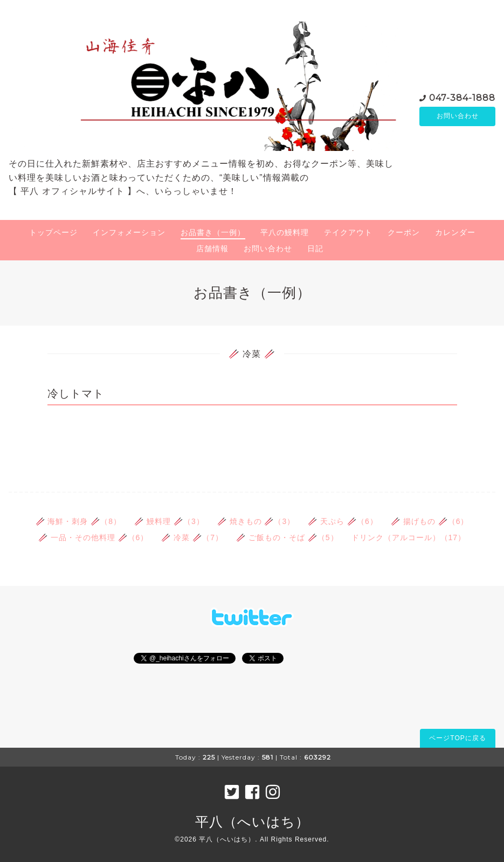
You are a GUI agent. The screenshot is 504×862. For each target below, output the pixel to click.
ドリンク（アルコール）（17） (409, 537)
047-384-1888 (462, 97)
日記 (315, 249)
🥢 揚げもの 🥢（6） (430, 521)
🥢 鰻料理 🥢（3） (169, 521)
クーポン (404, 232)
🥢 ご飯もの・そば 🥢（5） (287, 537)
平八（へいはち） (252, 822)
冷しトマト (76, 394)
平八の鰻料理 (285, 232)
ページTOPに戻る (457, 738)
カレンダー (455, 232)
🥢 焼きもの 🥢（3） (256, 521)
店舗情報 (212, 249)
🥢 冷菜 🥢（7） (192, 537)
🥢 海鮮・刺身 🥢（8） (79, 521)
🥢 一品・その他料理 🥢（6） (94, 537)
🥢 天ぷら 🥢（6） (343, 521)
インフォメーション (129, 232)
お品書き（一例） (213, 232)
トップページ (53, 232)
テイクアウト (348, 232)
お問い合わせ (458, 116)
